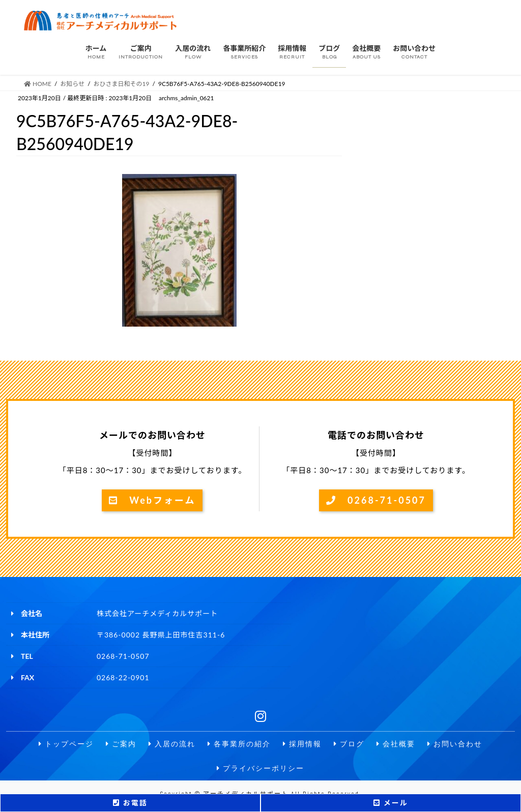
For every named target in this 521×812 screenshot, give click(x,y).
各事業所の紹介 (239, 744)
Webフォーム (152, 500)
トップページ (66, 744)
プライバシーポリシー (260, 768)
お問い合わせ (455, 744)
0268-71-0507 (376, 500)
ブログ (349, 744)
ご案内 (121, 744)
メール (390, 803)
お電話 (130, 803)
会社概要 (396, 744)
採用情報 (302, 744)
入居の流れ (172, 744)
